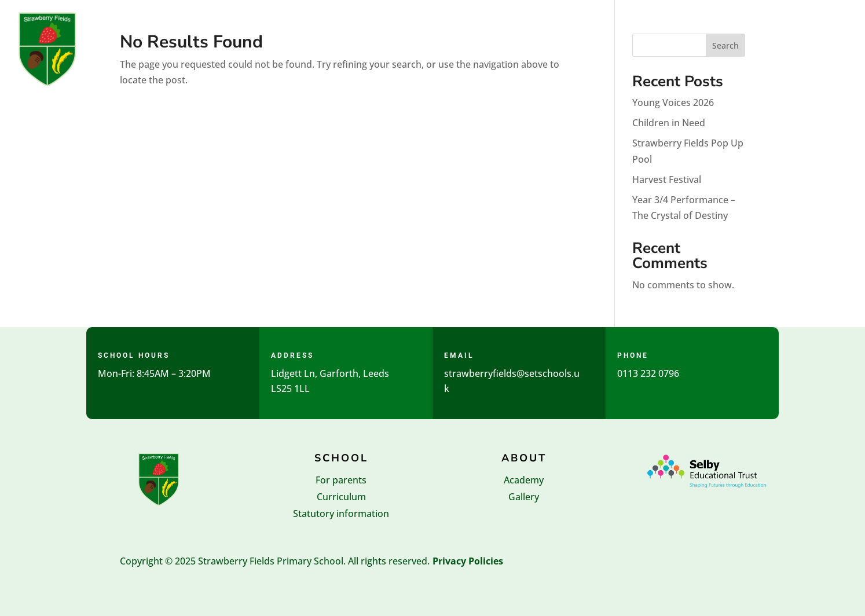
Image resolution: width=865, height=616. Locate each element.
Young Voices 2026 (673, 102)
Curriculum (341, 497)
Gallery (524, 497)
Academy (524, 480)
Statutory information (341, 514)
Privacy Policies (468, 561)
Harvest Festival (667, 179)
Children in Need (669, 123)
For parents (341, 480)
